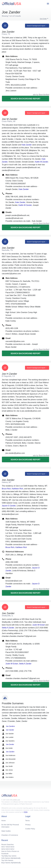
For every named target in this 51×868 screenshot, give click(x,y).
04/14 (3, 849)
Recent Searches (7, 845)
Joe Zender (8, 745)
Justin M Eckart (39, 625)
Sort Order (43, 19)
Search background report (25, 99)
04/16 (8, 847)
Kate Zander (27, 145)
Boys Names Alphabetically (11, 863)
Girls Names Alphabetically (11, 858)
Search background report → (37, 26)
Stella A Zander (8, 628)
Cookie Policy (30, 829)
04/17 (3, 847)
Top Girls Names (7, 860)
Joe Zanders (8, 726)
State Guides (6, 831)
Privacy (28, 825)
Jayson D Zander (9, 506)
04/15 (12, 847)
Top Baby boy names (9, 856)
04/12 (12, 849)
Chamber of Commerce (10, 835)
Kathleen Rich (17, 489)
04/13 (8, 849)
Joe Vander (8, 730)
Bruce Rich (6, 489)
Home (3, 821)
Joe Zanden (8, 752)
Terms (27, 821)
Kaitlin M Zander (42, 162)
